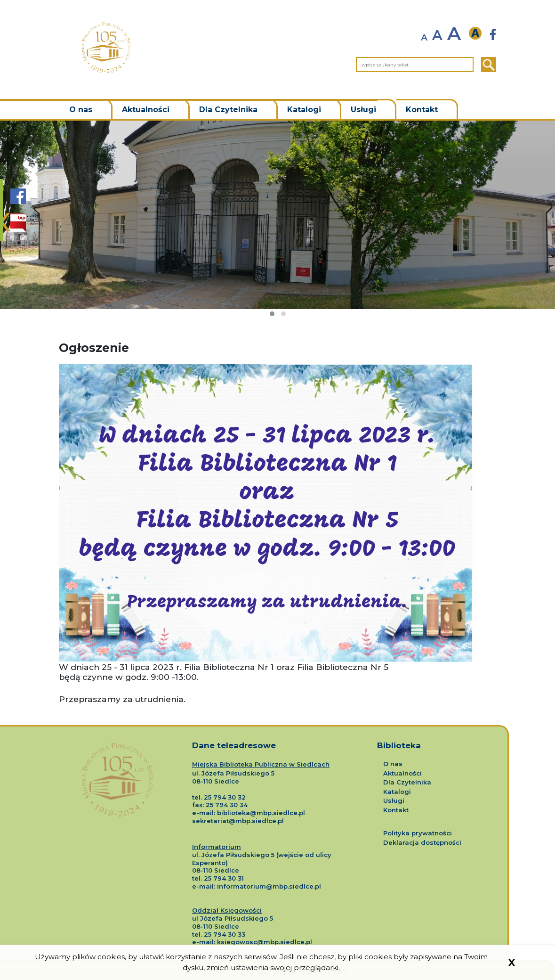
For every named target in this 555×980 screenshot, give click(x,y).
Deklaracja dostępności (422, 842)
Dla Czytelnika (228, 110)
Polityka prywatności (418, 833)
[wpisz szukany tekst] (415, 65)
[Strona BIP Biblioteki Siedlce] (27, 223)
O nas (81, 110)
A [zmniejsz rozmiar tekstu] (424, 37)
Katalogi (304, 110)
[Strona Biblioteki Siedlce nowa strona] (493, 35)
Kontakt (422, 110)
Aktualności (146, 110)
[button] (272, 314)
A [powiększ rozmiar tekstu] (454, 34)
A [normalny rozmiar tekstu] (437, 35)
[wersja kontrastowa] (478, 34)
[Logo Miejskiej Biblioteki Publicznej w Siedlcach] (117, 771)
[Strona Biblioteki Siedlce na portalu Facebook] (18, 201)
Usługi (363, 110)
